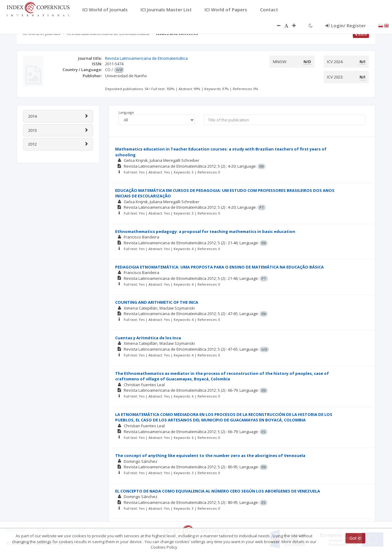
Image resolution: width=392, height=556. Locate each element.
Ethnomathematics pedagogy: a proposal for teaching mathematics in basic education (205, 231)
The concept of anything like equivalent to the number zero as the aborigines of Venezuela (210, 455)
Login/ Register (346, 25)
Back (361, 34)
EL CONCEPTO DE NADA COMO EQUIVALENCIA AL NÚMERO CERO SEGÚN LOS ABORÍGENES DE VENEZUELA (218, 491)
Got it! (355, 538)
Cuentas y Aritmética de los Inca (148, 338)
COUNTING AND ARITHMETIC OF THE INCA (157, 302)
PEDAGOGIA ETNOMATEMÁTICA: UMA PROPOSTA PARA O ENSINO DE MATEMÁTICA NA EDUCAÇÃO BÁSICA (219, 267)
